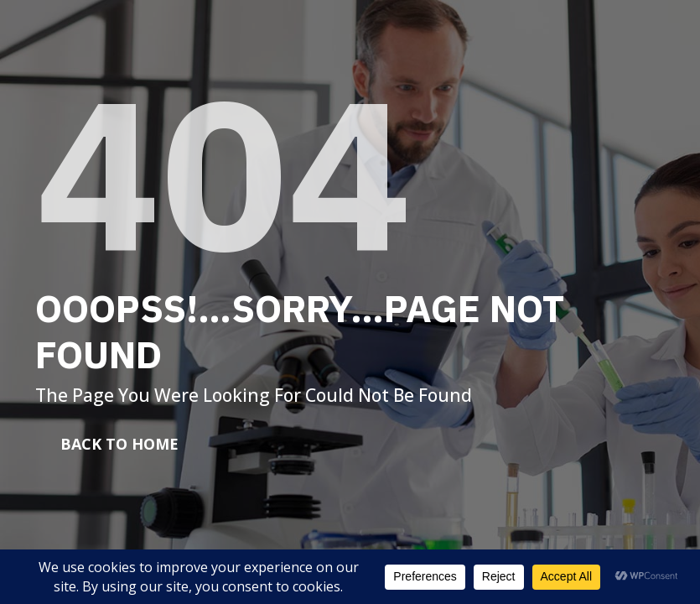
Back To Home (119, 444)
